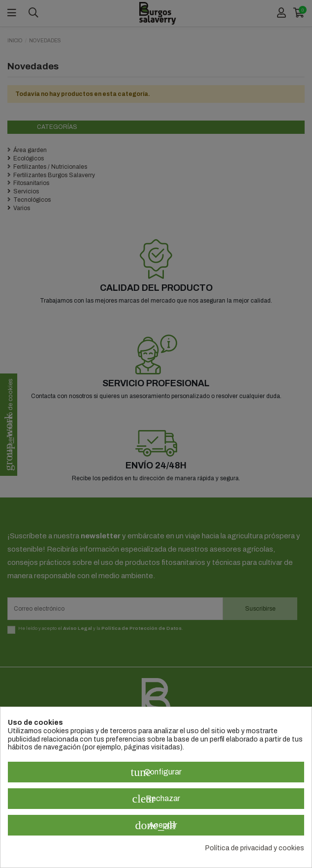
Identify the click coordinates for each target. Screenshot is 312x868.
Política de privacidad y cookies (255, 848)
